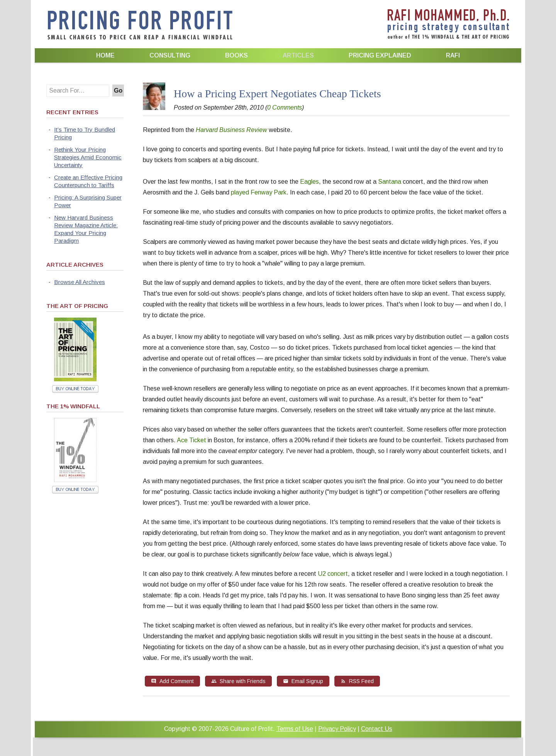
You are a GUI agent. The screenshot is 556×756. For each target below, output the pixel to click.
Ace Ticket (192, 440)
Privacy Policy (337, 729)
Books (236, 55)
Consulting (170, 55)
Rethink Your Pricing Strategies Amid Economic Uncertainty (88, 157)
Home (105, 55)
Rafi (453, 55)
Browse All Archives (80, 282)
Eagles (309, 182)
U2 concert (333, 574)
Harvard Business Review (231, 130)
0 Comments (285, 107)
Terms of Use (295, 729)
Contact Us (377, 729)
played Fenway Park (259, 192)
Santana (390, 182)
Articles (298, 55)
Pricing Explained (380, 55)
